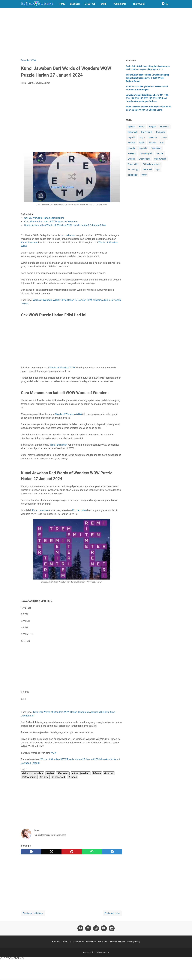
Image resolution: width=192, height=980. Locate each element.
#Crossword (58, 777)
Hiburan (132, 143)
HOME (62, 4)
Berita (142, 127)
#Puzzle (44, 777)
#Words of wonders (33, 773)
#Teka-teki (63, 773)
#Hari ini (109, 773)
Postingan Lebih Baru (33, 913)
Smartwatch (160, 159)
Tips (158, 169)
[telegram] (112, 852)
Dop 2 (142, 137)
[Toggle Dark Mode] (163, 4)
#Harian (73, 777)
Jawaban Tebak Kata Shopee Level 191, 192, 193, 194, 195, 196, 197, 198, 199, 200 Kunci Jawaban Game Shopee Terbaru (147, 98)
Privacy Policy (133, 942)
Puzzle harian (79, 510)
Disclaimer (91, 942)
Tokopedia (133, 175)
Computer (161, 132)
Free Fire (153, 137)
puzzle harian (68, 235)
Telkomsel (147, 169)
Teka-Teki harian (58, 445)
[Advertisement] (96, 33)
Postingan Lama (112, 913)
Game (164, 137)
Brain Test (132, 132)
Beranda (56, 942)
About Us (67, 942)
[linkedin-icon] (112, 928)
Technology (133, 169)
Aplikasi (131, 127)
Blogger (152, 127)
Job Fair (152, 143)
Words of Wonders (108, 242)
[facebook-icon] (80, 928)
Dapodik (132, 137)
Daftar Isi (103, 942)
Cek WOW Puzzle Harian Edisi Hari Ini (44, 218)
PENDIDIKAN (120, 4)
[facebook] (31, 852)
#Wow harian (29, 777)
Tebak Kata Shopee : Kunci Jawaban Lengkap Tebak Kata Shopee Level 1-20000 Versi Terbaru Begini (148, 78)
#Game (97, 773)
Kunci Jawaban (29, 242)
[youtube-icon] (104, 928)
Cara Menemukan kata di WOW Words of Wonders (51, 222)
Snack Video (133, 164)
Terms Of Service (117, 942)
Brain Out (164, 127)
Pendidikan (156, 148)
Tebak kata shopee (152, 164)
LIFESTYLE (90, 4)
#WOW (50, 773)
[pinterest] (72, 852)
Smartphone (145, 159)
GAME (103, 4)
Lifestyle (143, 148)
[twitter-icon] (88, 928)
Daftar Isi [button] (28, 214)
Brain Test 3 (147, 132)
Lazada (131, 148)
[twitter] (51, 852)
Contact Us (79, 942)
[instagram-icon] (96, 928)
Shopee (131, 159)
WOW (24, 246)
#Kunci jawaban (81, 773)
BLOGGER (75, 4)
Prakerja (132, 153)
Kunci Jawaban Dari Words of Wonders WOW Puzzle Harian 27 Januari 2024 (65, 225)
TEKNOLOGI (139, 4)
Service (160, 153)
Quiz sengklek (146, 153)
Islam (142, 143)
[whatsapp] (92, 852)
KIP (162, 143)
